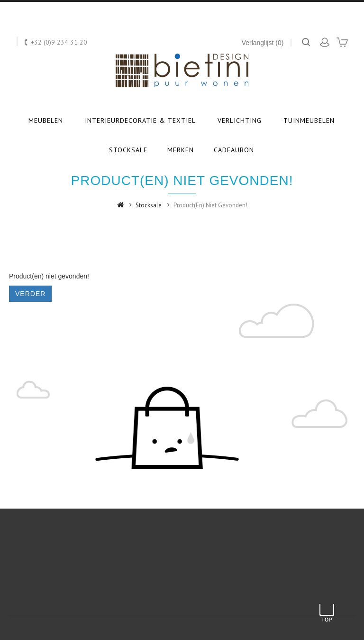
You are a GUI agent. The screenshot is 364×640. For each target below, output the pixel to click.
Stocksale (128, 150)
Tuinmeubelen (309, 121)
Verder (30, 294)
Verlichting (240, 121)
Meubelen (46, 121)
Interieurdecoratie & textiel (140, 121)
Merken (181, 150)
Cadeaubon (234, 150)
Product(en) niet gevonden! (210, 205)
